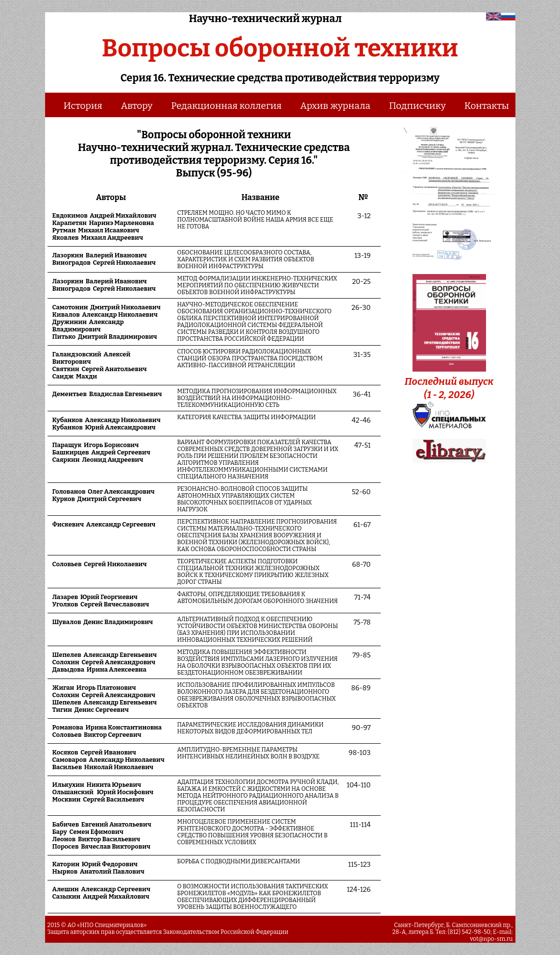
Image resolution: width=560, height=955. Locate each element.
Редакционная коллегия (226, 106)
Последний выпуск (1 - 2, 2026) (449, 381)
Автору (137, 106)
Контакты (487, 106)
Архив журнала (335, 106)
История (83, 106)
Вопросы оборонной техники (280, 48)
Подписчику (417, 106)
